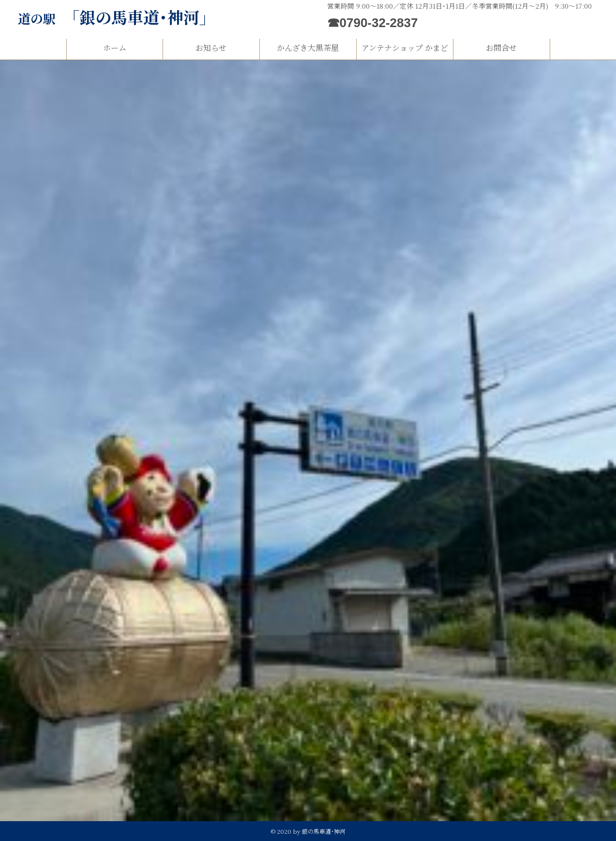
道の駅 (117, 18)
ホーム (115, 48)
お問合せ (501, 48)
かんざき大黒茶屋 (308, 48)
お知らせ (211, 48)
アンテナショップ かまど (405, 48)
